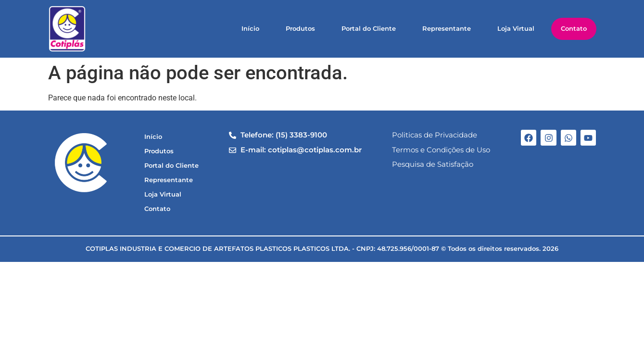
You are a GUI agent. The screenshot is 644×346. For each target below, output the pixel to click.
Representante (447, 29)
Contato (574, 29)
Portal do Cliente (369, 29)
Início (250, 29)
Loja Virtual (516, 29)
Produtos (300, 29)
